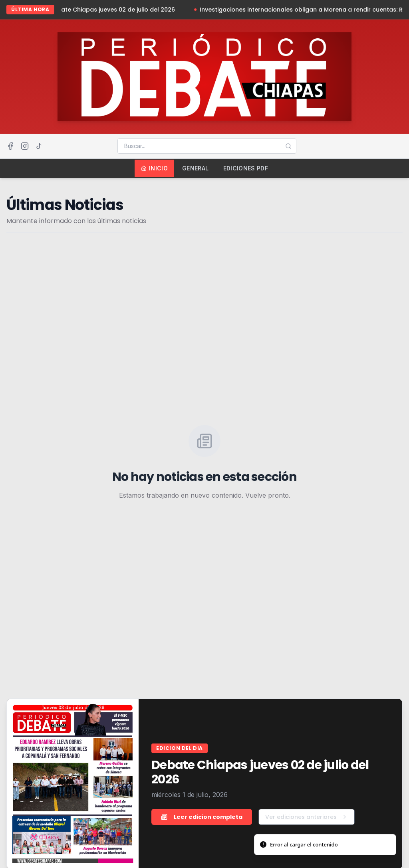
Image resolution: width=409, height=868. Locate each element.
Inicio (154, 168)
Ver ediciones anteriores (307, 817)
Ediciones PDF (246, 168)
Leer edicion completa (202, 817)
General (195, 168)
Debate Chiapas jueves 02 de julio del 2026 (114, 10)
